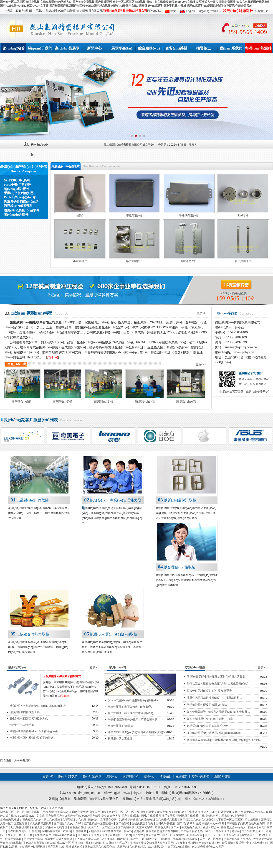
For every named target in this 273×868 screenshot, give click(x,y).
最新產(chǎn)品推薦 (65, 166)
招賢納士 (204, 48)
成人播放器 (108, 839)
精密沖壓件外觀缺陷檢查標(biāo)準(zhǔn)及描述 (39, 706)
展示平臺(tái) (122, 48)
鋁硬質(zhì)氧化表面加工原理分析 (207, 726)
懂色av (253, 827)
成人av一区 (64, 843)
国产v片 (173, 843)
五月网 (127, 835)
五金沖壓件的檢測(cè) (121, 726)
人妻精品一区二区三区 (229, 820)
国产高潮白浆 (126, 827)
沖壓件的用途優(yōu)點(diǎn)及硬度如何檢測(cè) (137, 732)
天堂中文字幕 (145, 827)
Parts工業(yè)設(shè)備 (20, 197)
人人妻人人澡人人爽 (87, 839)
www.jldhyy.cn (244, 352)
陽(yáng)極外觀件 (16, 215)
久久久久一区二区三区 (102, 827)
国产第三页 (138, 839)
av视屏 (26, 847)
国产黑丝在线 (56, 847)
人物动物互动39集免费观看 (105, 831)
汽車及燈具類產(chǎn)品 (21, 202)
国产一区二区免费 (211, 839)
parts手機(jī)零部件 (17, 185)
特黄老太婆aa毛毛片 (234, 827)
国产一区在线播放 (173, 835)
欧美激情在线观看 (233, 843)
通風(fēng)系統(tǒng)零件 (22, 210)
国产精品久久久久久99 (68, 823)
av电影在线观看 (52, 831)
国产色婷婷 (123, 823)
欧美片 (67, 831)
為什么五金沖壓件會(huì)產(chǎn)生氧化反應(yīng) (217, 684)
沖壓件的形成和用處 (22, 725)
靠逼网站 (123, 847)
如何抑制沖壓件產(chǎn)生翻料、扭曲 (210, 719)
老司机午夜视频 (166, 823)
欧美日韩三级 (212, 843)
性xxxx (128, 831)
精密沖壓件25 (243, 261)
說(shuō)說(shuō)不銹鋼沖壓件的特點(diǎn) (134, 700)
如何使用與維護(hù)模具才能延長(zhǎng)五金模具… (218, 712)
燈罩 (80, 216)
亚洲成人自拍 (75, 847)
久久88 (51, 843)
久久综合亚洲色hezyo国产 (239, 835)
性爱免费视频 (14, 839)
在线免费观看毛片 (143, 823)
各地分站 (263, 11)
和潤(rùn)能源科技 (238, 11)
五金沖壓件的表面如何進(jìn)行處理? (130, 707)
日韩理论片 (80, 831)
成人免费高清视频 (41, 823)
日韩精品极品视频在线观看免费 (246, 823)
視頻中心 (149, 776)
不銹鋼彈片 (80, 261)
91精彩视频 (39, 847)
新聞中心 (94, 48)
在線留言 (181, 776)
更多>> (201, 313)
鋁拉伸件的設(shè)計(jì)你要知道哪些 (209, 691)
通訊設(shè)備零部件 (18, 206)
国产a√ (176, 827)
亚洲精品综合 (194, 835)
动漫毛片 (139, 831)
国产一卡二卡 (213, 835)
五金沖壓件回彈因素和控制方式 (62, 676)
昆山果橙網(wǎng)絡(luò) (163, 799)
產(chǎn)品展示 (67, 48)
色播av (236, 831)
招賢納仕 (165, 776)
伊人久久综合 (52, 820)
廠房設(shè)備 (24, 402)
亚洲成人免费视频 (34, 843)
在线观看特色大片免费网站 (163, 831)
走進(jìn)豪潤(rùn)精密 (32, 313)
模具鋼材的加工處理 (120, 739)
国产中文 (138, 835)
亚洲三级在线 (81, 843)
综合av (215, 827)
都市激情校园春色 (191, 843)
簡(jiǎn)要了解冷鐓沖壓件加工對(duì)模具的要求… (217, 677)
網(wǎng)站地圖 (209, 11)
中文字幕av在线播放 (178, 847)
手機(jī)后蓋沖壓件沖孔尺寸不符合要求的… (134, 719)
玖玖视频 (16, 843)
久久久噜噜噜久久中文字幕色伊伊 (97, 820)
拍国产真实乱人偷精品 (238, 839)
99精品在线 (191, 839)
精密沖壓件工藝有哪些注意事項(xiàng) (131, 713)
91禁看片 (14, 847)
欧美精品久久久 (191, 827)
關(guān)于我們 (40, 48)
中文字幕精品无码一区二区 (198, 831)
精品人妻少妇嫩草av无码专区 (50, 827)
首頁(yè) (48, 776)
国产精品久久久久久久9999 (197, 820)
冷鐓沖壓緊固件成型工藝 (25, 712)
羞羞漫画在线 (78, 827)
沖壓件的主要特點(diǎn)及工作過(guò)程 (34, 731)
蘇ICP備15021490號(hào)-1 (205, 799)
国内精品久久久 (32, 820)
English (190, 11)
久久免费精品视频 (167, 820)
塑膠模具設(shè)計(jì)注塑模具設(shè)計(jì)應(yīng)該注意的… (224, 740)
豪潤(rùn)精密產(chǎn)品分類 (24, 167)
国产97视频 (249, 831)
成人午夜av (153, 835)
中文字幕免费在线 (257, 843)
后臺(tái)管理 (222, 776)
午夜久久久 (223, 831)
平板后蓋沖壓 (134, 216)
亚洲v (206, 827)
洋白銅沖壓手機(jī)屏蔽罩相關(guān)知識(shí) (214, 733)
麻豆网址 (116, 835)
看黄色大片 (162, 827)
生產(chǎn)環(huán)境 (23, 364)
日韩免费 (35, 831)
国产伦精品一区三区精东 (99, 823)
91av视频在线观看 (64, 835)
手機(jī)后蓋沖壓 (189, 216)
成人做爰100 (156, 847)
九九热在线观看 (20, 827)
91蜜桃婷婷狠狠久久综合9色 (137, 820)
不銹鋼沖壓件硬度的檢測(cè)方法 (207, 705)
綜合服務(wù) (149, 48)
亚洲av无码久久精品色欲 (100, 847)
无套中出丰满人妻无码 (59, 839)
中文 (173, 11)
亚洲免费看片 (43, 835)
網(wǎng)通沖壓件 (17, 189)
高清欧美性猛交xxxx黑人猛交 (148, 843)
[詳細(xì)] (66, 696)
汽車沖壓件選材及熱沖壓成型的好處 (31, 738)
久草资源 (68, 820)
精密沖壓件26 (189, 261)
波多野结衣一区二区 (116, 843)
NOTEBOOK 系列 (17, 180)
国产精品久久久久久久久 (93, 835)
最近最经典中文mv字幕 (211, 823)
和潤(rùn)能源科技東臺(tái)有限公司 (125, 11)
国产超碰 (123, 839)
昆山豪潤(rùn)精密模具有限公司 (238, 322)
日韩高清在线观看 (171, 839)
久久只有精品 (138, 847)
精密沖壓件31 (134, 261)
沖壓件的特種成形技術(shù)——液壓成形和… (214, 698)
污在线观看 (252, 820)
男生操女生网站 (34, 839)
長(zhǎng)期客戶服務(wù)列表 (31, 420)
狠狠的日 (96, 843)
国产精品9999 (186, 823)
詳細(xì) (53, 357)
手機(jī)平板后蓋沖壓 (19, 193)
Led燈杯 (243, 216)
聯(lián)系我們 (231, 48)
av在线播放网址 (18, 831)
